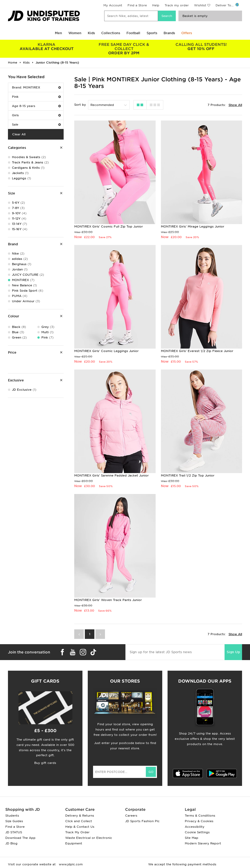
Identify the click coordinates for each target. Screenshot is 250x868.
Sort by (80, 105)
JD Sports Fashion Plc (142, 821)
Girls (36, 115)
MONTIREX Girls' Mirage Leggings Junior (193, 226)
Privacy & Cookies (199, 821)
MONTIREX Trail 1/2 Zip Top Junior (188, 475)
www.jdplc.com (70, 864)
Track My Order (77, 832)
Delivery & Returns (80, 816)
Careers (131, 816)
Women (75, 33)
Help (156, 5)
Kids (91, 33)
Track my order (177, 5)
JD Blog (11, 843)
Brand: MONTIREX (36, 87)
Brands (169, 33)
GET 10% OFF (201, 47)
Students (12, 816)
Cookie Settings (197, 832)
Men (58, 33)
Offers (187, 33)
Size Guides (14, 821)
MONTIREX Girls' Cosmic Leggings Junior (106, 351)
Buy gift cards (45, 763)
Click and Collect (79, 821)
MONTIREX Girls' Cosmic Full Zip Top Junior (109, 226)
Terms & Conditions (200, 816)
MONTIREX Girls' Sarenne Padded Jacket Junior (111, 475)
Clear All (19, 134)
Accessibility (195, 827)
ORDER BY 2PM (124, 49)
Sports (152, 33)
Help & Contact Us (80, 827)
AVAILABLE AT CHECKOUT (47, 47)
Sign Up (233, 652)
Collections (111, 33)
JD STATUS (14, 832)
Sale (36, 124)
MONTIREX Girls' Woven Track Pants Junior (108, 600)
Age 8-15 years (36, 106)
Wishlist (200, 5)
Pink (36, 97)
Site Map (192, 838)
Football (133, 33)
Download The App (20, 838)
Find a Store (137, 5)
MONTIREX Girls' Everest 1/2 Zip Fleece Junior (197, 351)
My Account (113, 5)
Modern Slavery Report (203, 843)
